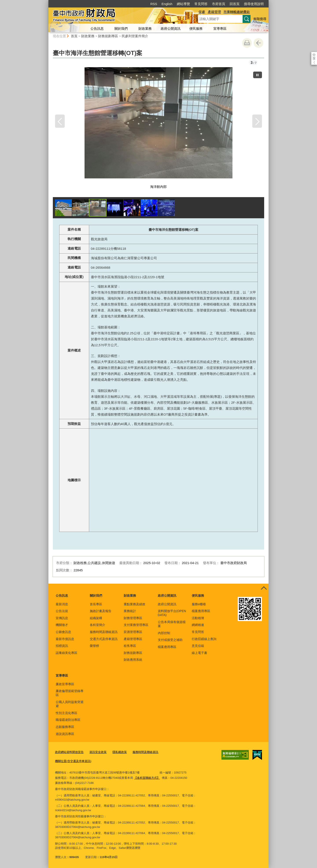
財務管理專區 (133, 618)
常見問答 (201, 4)
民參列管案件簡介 (135, 36)
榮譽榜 (94, 646)
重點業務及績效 (135, 604)
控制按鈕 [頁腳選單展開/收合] (264, 589)
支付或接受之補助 (170, 640)
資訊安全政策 (98, 752)
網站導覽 (183, 4)
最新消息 (62, 604)
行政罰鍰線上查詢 (204, 639)
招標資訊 (62, 646)
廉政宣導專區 (65, 684)
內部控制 (164, 633)
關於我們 (121, 29)
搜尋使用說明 (254, 4)
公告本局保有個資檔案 (172, 624)
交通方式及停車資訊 (104, 639)
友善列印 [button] (247, 43)
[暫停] (258, 75)
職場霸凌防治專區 (68, 720)
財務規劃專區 (108, 36)
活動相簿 (198, 618)
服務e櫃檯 (199, 604)
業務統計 (130, 611)
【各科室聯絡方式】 (147, 778)
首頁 (74, 36)
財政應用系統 (133, 660)
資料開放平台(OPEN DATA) (172, 613)
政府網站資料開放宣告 (69, 752)
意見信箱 (198, 646)
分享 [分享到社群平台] (314, 55)
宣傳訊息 (62, 618)
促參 (202, 12)
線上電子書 (199, 653)
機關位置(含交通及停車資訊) (73, 761)
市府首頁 (219, 4)
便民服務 (196, 29)
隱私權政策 (120, 752)
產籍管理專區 (133, 639)
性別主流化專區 (66, 713)
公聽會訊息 (63, 632)
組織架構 (96, 618)
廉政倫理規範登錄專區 (70, 693)
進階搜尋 (260, 19)
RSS (154, 4)
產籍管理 (214, 12)
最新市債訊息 (65, 639)
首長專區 (96, 604)
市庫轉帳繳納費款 (237, 12)
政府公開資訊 (171, 29)
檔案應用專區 (167, 647)
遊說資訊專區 (65, 734)
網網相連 (198, 625)
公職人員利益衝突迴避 (70, 704)
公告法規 (62, 611)
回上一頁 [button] (258, 43)
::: (47, 2)
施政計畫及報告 (101, 611)
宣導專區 (220, 29)
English (167, 4)
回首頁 (235, 4)
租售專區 (130, 646)
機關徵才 (62, 625)
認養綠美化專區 (66, 653)
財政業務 (145, 29)
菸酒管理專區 (133, 632)
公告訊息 (97, 29)
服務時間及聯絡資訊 (104, 632)
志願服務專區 (65, 727)
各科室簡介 (98, 625)
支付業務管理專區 (136, 625)
